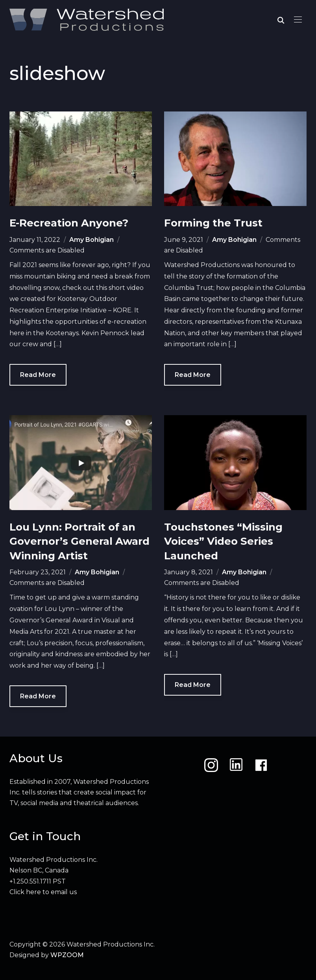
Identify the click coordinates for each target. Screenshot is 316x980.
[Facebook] (261, 765)
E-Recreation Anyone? (69, 223)
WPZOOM (67, 955)
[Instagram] (211, 765)
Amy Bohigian (91, 240)
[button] (298, 20)
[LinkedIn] (236, 765)
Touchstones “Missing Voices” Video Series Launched (223, 541)
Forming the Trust (213, 223)
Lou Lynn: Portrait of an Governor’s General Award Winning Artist (79, 541)
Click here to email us (43, 892)
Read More (38, 375)
